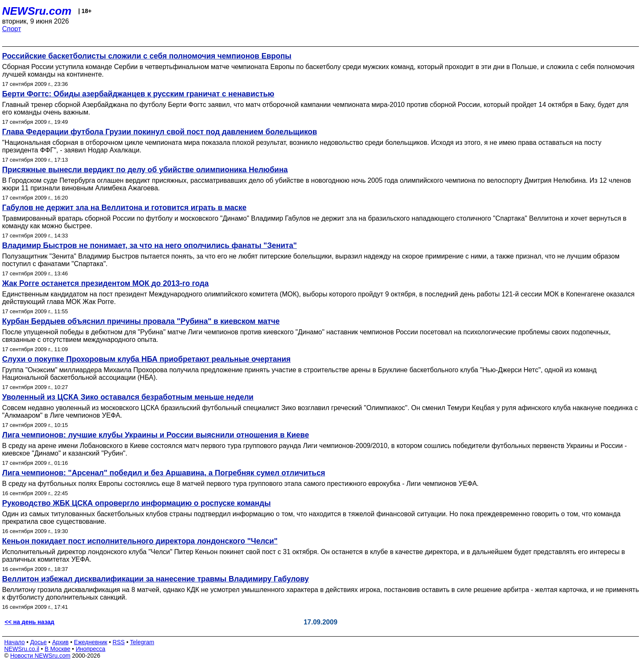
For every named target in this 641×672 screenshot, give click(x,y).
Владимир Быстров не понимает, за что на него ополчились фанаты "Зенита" (150, 245)
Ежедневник (91, 642)
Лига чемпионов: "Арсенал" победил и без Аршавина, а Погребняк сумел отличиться (164, 473)
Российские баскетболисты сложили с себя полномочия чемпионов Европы (147, 56)
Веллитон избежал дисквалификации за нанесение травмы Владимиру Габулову (155, 579)
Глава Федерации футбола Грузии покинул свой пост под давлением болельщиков (160, 132)
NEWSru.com (37, 11)
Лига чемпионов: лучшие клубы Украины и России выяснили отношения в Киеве (156, 435)
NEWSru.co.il (22, 649)
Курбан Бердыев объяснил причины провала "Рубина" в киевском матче (141, 321)
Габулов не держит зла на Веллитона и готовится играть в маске (124, 208)
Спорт (12, 29)
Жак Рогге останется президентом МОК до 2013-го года (105, 283)
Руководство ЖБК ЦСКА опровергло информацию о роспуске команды (136, 503)
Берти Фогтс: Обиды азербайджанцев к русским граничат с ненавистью (138, 94)
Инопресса (91, 649)
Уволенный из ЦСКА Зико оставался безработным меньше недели (128, 397)
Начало (15, 642)
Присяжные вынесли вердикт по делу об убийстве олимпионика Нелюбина (145, 170)
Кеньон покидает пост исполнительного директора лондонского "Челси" (140, 541)
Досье (38, 642)
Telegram (142, 642)
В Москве (57, 649)
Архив (60, 642)
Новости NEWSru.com (40, 656)
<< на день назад (29, 622)
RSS (119, 642)
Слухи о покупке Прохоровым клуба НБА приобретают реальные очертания (146, 359)
